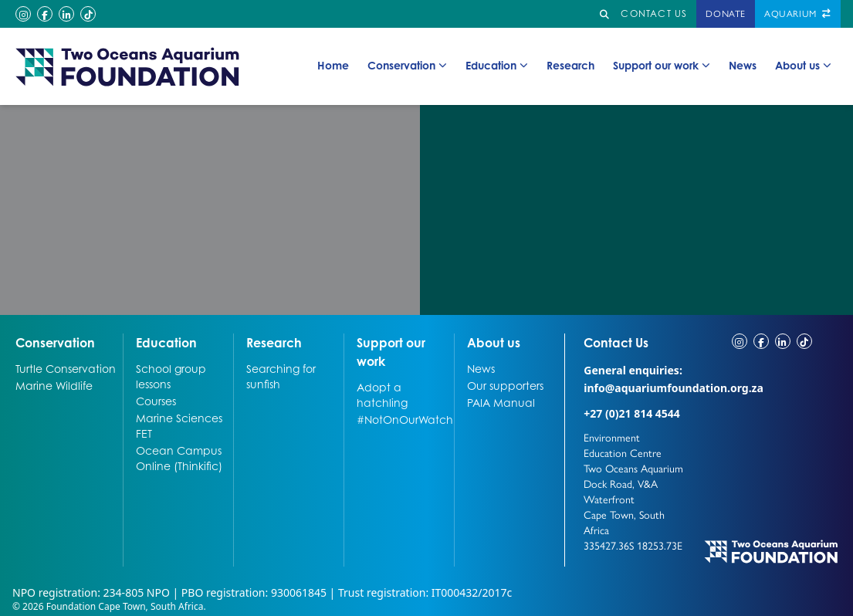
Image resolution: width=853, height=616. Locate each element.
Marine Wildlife (54, 385)
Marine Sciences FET (179, 425)
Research (570, 65)
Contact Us (634, 342)
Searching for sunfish (281, 376)
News (743, 65)
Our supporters (505, 385)
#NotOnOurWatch (404, 419)
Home (333, 65)
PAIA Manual (501, 402)
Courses (156, 401)
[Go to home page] (128, 66)
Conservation (407, 66)
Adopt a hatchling (382, 394)
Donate (726, 14)
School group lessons (171, 376)
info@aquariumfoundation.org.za (674, 388)
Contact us (654, 14)
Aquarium (798, 14)
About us (803, 66)
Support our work (662, 66)
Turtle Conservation (66, 368)
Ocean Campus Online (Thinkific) (179, 458)
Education (497, 66)
